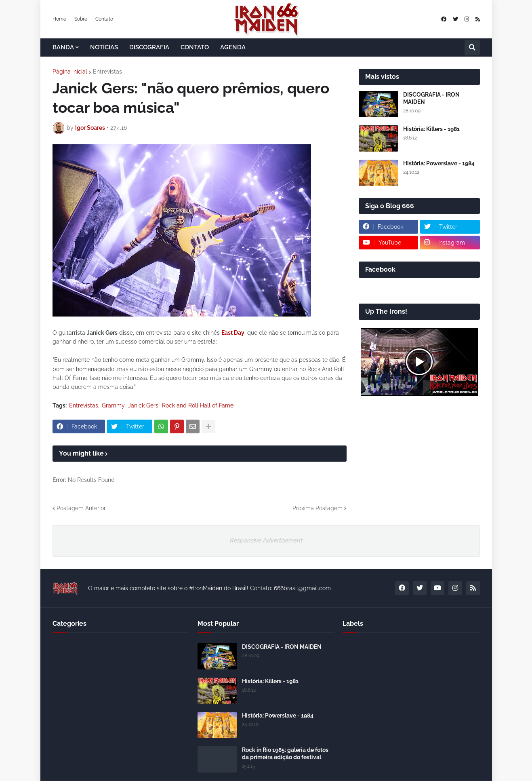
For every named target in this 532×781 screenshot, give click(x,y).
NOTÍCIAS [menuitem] (104, 47)
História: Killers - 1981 (431, 129)
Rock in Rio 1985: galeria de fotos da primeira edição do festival (285, 754)
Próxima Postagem (318, 508)
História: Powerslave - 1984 (439, 163)
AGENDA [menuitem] (233, 47)
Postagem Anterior (81, 508)
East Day (233, 333)
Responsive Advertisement (266, 540)
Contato (104, 19)
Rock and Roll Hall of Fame (198, 405)
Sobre (81, 19)
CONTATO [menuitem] (195, 47)
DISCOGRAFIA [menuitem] (149, 47)
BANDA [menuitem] (63, 47)
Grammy (113, 405)
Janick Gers (143, 405)
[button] (472, 48)
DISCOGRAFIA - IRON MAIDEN (431, 98)
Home (59, 19)
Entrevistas (107, 72)
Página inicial (70, 72)
